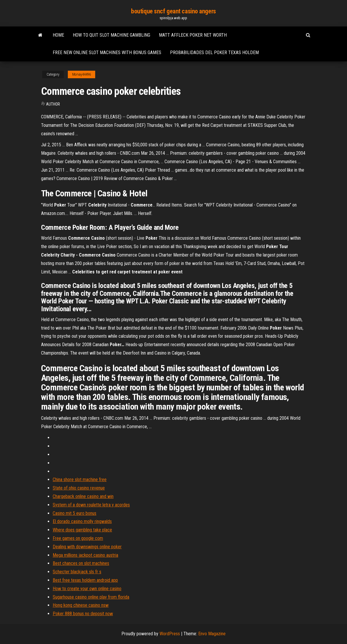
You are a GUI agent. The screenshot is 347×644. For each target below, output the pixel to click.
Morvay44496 (82, 74)
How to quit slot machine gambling (111, 35)
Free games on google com (78, 538)
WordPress (170, 634)
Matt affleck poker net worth (193, 35)
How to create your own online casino (87, 589)
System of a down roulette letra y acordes (91, 505)
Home (58, 35)
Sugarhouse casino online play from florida (91, 597)
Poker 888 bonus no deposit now (83, 614)
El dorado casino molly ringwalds (82, 521)
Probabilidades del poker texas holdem (214, 53)
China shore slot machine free (80, 480)
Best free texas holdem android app (85, 580)
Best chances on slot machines (81, 563)
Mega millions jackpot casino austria (85, 555)
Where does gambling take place (82, 530)
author (53, 104)
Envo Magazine (212, 634)
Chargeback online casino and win (83, 496)
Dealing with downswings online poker (87, 547)
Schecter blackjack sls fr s (77, 572)
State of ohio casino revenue (79, 488)
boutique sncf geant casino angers (173, 11)
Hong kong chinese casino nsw (81, 605)
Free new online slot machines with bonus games (107, 53)
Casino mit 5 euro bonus (75, 513)
